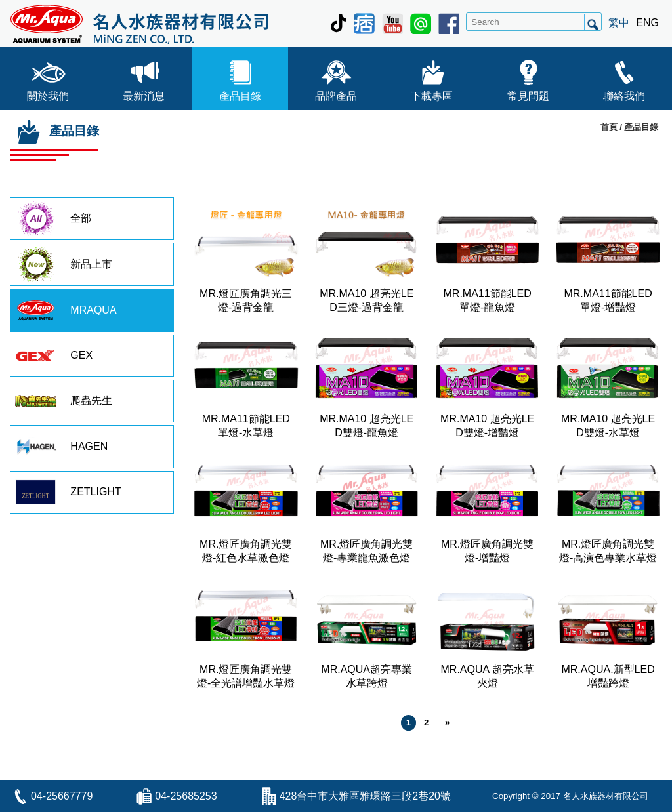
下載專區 (432, 78)
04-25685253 (186, 796)
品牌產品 (336, 78)
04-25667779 (62, 796)
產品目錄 (240, 78)
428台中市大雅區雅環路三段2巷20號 (365, 796)
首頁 (609, 127)
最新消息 (144, 78)
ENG (647, 23)
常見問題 (528, 78)
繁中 (619, 23)
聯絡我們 (624, 78)
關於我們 (48, 78)
